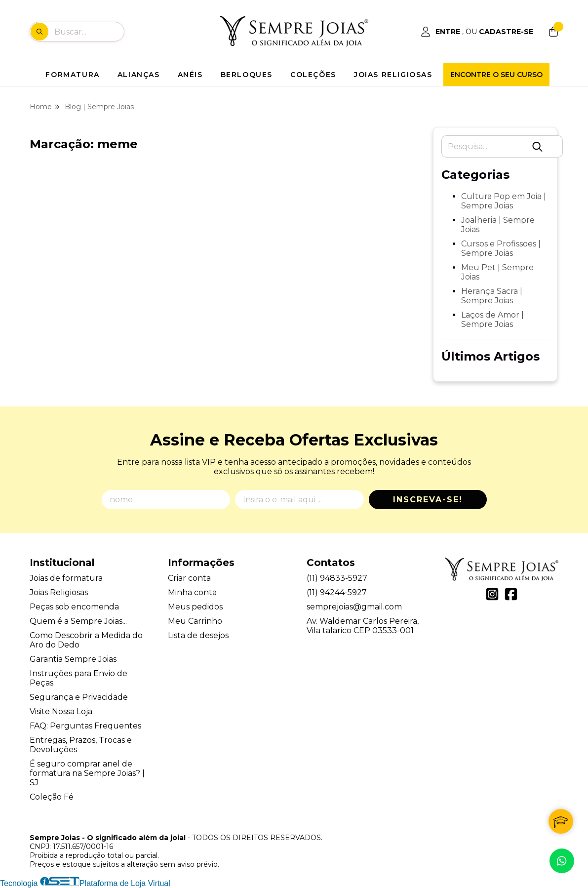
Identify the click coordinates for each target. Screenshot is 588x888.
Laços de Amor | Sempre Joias (492, 320)
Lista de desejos (198, 635)
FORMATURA (72, 75)
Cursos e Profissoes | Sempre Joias (501, 248)
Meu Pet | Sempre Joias (497, 272)
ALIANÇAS (139, 75)
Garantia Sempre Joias (73, 659)
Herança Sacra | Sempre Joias (492, 296)
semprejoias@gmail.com (354, 607)
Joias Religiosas (59, 592)
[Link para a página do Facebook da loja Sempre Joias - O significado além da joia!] (511, 594)
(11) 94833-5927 (337, 578)
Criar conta (189, 578)
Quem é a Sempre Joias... (78, 621)
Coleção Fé (52, 797)
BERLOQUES (247, 75)
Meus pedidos (195, 607)
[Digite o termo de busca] (89, 32)
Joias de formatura (66, 578)
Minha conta (192, 592)
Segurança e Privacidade (79, 697)
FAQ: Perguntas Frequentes (85, 726)
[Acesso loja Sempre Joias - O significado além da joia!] (477, 32)
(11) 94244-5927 (337, 592)
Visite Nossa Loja (61, 711)
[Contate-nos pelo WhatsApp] (562, 861)
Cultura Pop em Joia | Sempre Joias (504, 201)
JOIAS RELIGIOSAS (393, 75)
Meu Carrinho (195, 621)
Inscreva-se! (428, 500)
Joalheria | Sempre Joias (498, 225)
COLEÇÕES (313, 75)
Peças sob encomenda (74, 607)
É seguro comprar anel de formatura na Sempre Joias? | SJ (87, 773)
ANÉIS (190, 75)
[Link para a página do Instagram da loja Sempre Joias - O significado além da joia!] (492, 594)
